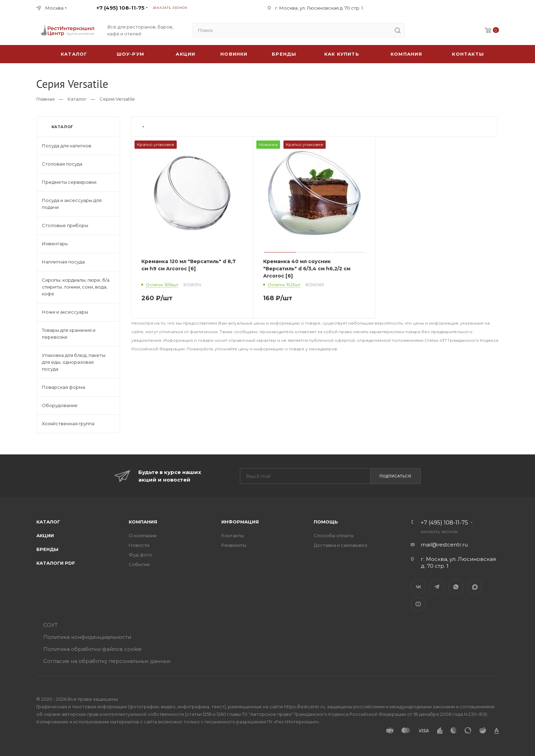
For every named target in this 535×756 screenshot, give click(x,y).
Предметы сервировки (69, 182)
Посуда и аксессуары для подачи (72, 204)
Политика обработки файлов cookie (92, 649)
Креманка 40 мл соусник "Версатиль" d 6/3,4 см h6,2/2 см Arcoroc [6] (307, 269)
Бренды (284, 54)
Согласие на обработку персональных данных (107, 661)
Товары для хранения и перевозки (69, 334)
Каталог (77, 99)
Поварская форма (63, 387)
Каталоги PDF (56, 563)
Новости (139, 545)
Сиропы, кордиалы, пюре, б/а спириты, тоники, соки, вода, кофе (76, 287)
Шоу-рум (130, 54)
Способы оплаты (334, 535)
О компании (143, 535)
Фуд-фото (141, 555)
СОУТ (50, 625)
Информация (240, 522)
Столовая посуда (62, 164)
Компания (406, 54)
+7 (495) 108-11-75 (120, 8)
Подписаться (395, 476)
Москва (54, 8)
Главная (45, 99)
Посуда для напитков (67, 146)
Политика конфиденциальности (87, 637)
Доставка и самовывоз (340, 545)
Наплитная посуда (63, 262)
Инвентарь (55, 244)
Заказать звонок (170, 8)
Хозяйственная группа (68, 424)
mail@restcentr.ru (444, 545)
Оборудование (60, 405)
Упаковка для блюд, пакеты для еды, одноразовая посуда (74, 362)
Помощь (326, 522)
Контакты (468, 54)
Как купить (342, 54)
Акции (45, 535)
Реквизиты (234, 545)
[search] (398, 30)
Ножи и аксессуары (65, 312)
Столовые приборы (65, 225)
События (139, 564)
